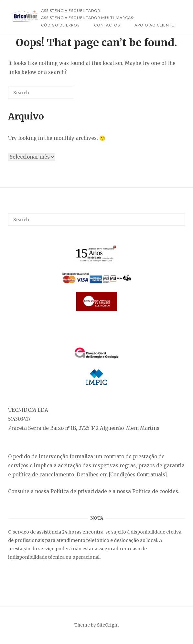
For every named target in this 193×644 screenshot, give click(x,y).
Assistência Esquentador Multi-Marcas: (88, 18)
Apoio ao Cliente (154, 25)
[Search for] (41, 93)
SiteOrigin (108, 625)
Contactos (107, 25)
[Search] (59, 95)
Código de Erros (60, 25)
